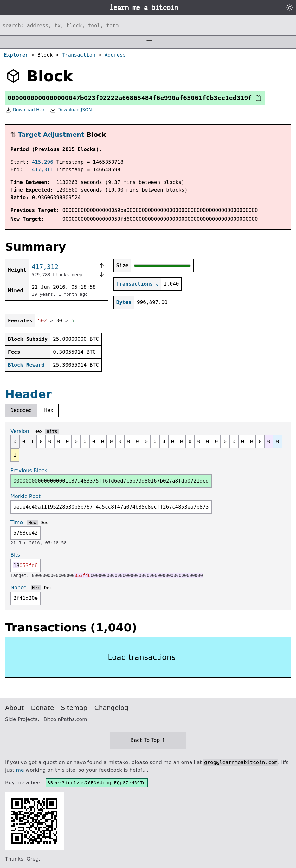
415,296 (42, 162)
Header (28, 394)
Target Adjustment (51, 135)
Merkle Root (26, 496)
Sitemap (74, 708)
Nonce (19, 588)
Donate (43, 708)
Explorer (16, 55)
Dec (45, 523)
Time (17, 522)
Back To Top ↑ (148, 740)
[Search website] (148, 25)
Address (115, 55)
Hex (49, 410)
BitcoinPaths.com (65, 719)
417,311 (42, 170)
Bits (52, 431)
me (20, 770)
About (14, 708)
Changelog (111, 708)
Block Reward (26, 365)
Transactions (135, 284)
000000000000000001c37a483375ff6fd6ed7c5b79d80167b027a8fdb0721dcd (111, 481)
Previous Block (29, 470)
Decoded (21, 410)
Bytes (124, 302)
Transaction (79, 55)
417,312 (45, 267)
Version (20, 431)
